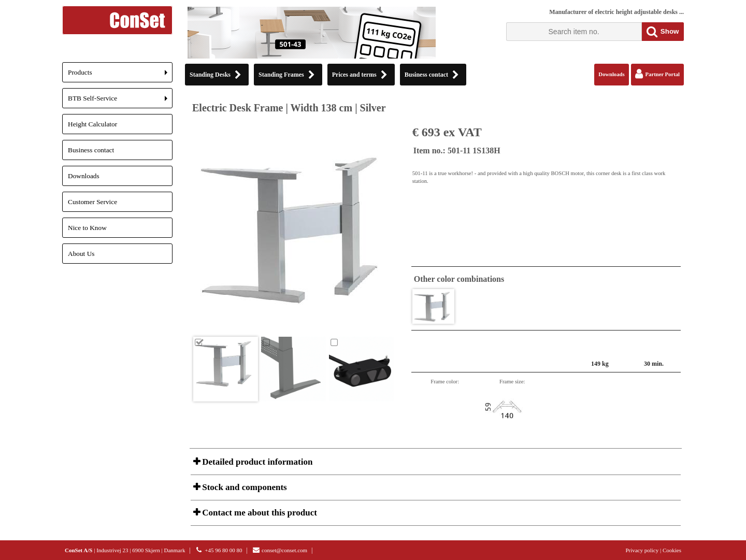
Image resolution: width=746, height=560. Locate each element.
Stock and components (243, 487)
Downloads (84, 176)
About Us (81, 254)
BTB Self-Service (120, 101)
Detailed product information (256, 462)
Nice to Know (87, 228)
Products (120, 75)
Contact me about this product (259, 513)
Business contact (91, 150)
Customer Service (92, 202)
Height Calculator (92, 124)
